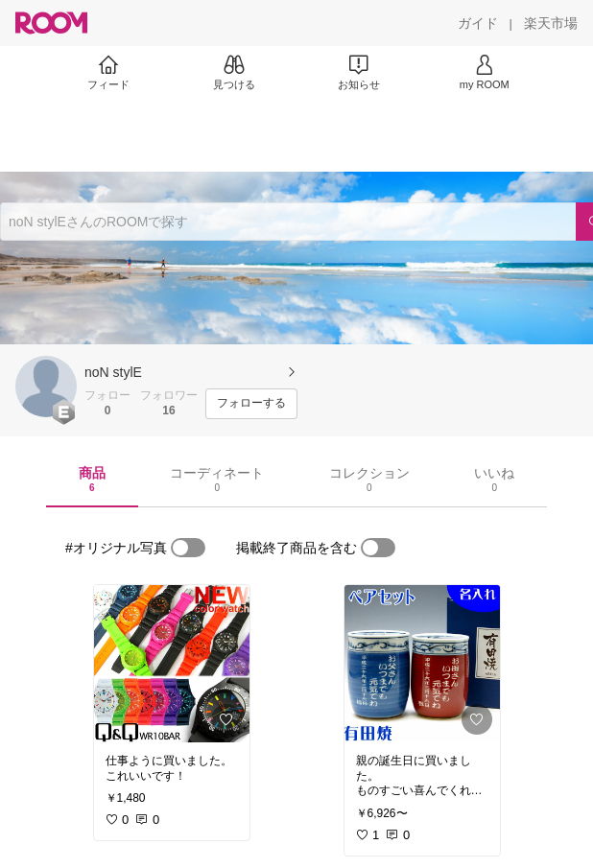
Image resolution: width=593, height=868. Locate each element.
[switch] (188, 548)
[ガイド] (478, 23)
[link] (172, 664)
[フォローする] (251, 404)
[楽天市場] (551, 23)
